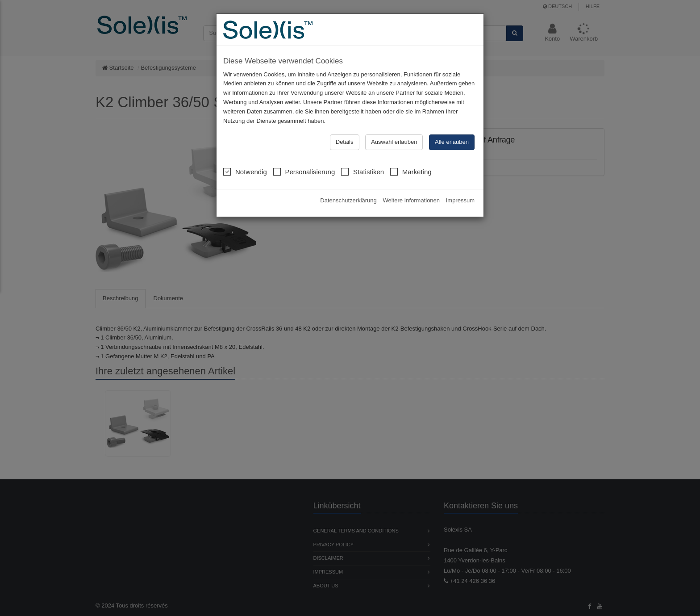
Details (345, 142)
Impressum (460, 200)
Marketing (411, 172)
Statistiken (362, 172)
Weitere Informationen (411, 200)
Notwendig (245, 172)
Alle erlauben (452, 142)
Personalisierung (304, 172)
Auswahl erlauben (394, 142)
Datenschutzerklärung (348, 200)
